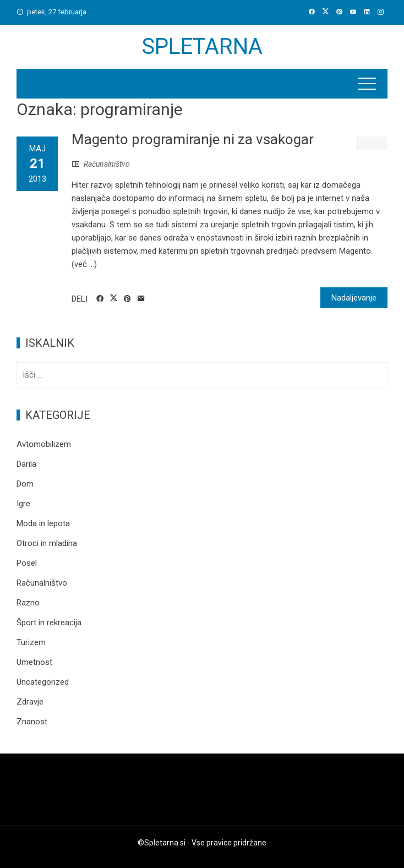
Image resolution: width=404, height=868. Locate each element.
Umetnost (34, 662)
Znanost (32, 722)
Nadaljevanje (354, 298)
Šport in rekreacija (49, 623)
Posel (27, 563)
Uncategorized (43, 682)
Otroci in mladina (47, 543)
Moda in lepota (43, 523)
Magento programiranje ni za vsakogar (193, 139)
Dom (25, 484)
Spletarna (202, 47)
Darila (26, 464)
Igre (23, 504)
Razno (28, 603)
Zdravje (30, 702)
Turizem (31, 642)
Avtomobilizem (44, 444)
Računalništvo (107, 164)
